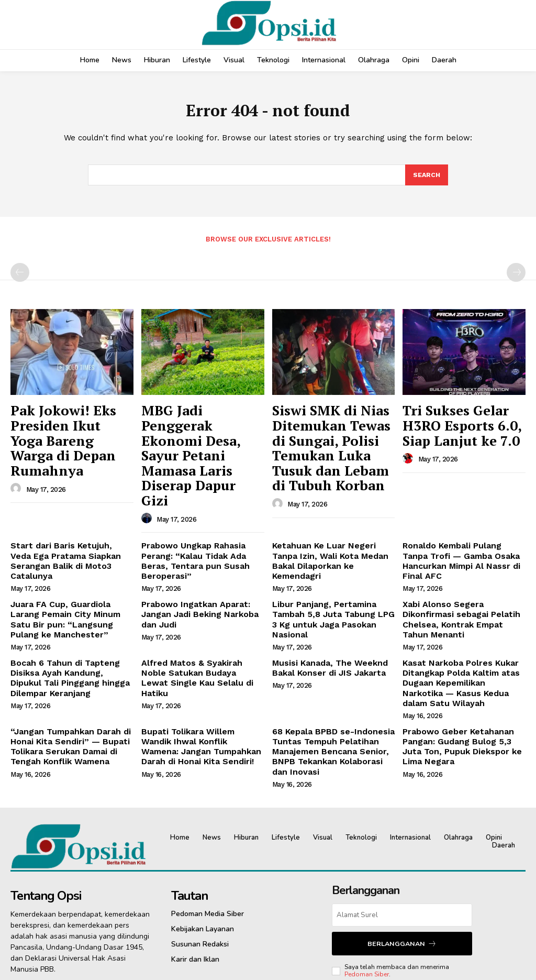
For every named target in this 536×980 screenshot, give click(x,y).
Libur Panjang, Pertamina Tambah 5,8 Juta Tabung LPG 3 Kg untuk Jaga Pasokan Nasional (332, 552)
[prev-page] (20, 276)
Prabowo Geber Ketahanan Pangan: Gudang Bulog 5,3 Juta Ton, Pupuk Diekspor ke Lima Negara (460, 663)
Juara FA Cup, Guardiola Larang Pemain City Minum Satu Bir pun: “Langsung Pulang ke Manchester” (71, 556)
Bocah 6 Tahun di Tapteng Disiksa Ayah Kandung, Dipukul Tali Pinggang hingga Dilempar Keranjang (67, 610)
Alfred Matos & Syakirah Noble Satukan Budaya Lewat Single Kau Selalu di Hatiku (198, 605)
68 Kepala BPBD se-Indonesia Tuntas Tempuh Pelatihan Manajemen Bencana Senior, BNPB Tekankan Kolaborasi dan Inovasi (329, 668)
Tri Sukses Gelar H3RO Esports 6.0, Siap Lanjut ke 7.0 (461, 422)
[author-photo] (17, 461)
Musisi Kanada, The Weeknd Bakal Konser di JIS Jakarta (324, 601)
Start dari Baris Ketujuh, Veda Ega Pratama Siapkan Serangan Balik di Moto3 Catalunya (68, 508)
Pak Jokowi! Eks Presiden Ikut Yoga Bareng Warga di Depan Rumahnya (70, 428)
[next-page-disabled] (516, 276)
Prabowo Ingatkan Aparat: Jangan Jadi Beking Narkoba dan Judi (201, 552)
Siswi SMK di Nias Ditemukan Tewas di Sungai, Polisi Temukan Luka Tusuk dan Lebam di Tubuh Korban (331, 433)
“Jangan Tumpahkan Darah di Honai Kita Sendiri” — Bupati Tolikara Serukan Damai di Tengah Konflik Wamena (64, 663)
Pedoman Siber (367, 886)
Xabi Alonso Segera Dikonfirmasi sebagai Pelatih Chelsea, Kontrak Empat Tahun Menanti (464, 552)
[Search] (426, 178)
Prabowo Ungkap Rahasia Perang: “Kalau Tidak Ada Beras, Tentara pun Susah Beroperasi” (200, 508)
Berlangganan (402, 856)
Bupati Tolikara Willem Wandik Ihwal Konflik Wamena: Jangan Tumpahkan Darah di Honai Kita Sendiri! (199, 663)
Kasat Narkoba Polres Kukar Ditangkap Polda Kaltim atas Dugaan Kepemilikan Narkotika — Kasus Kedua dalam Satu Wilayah (464, 610)
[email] (402, 828)
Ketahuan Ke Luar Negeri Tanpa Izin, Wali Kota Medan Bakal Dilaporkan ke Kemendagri (330, 508)
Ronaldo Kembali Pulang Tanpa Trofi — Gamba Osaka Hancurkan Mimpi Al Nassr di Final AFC (463, 508)
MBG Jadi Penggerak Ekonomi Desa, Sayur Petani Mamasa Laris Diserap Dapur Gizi (194, 428)
